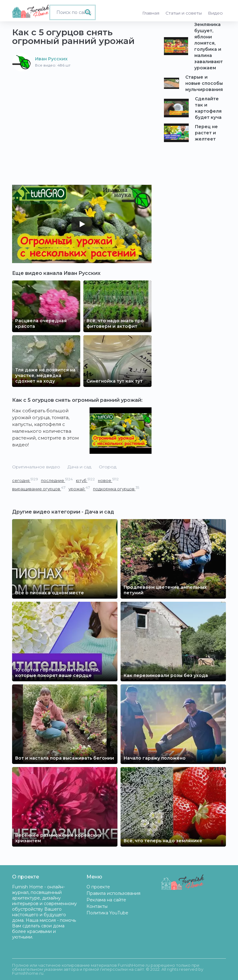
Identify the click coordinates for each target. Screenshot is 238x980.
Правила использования (113, 893)
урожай (79, 489)
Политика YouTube (107, 913)
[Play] (82, 224)
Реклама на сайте (106, 900)
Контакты (97, 906)
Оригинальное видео (36, 467)
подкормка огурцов (116, 489)
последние (57, 480)
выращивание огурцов (39, 489)
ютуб (85, 480)
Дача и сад (79, 467)
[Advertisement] (82, 118)
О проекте (98, 887)
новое (108, 480)
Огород (108, 467)
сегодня (25, 480)
